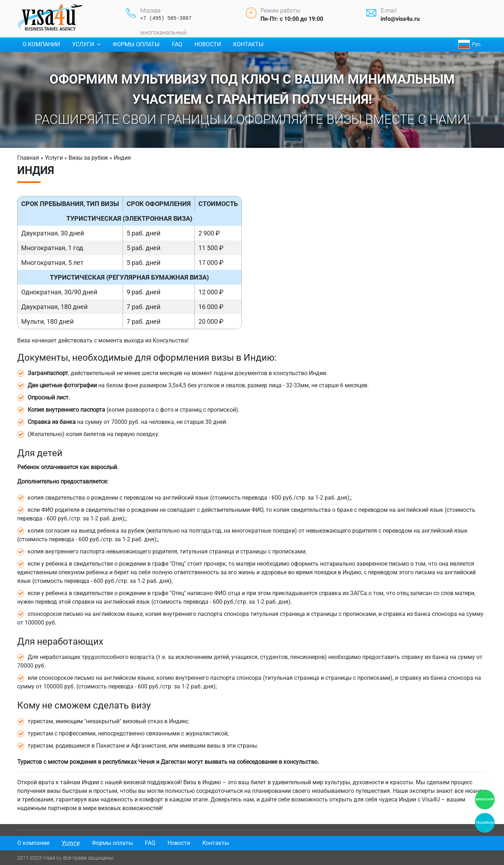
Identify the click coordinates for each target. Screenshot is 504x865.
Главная (28, 158)
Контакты (248, 44)
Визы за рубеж (88, 158)
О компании (41, 44)
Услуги (86, 44)
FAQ (177, 44)
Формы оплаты (136, 44)
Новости (208, 44)
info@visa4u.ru (400, 19)
